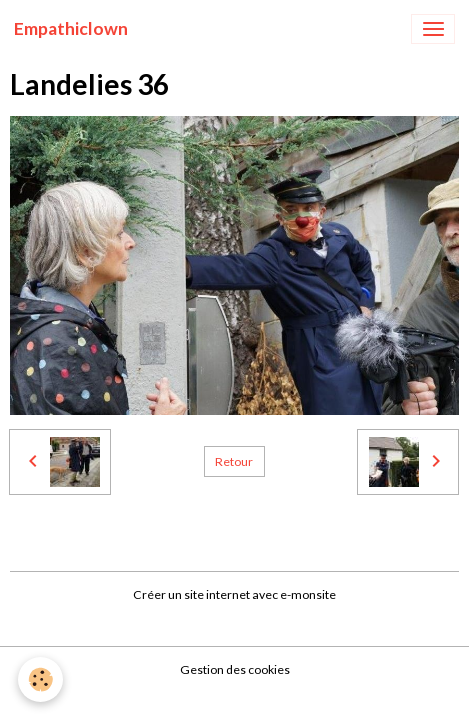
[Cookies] (40, 679)
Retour (234, 461)
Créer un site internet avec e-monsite (234, 594)
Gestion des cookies (235, 669)
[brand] (71, 29)
